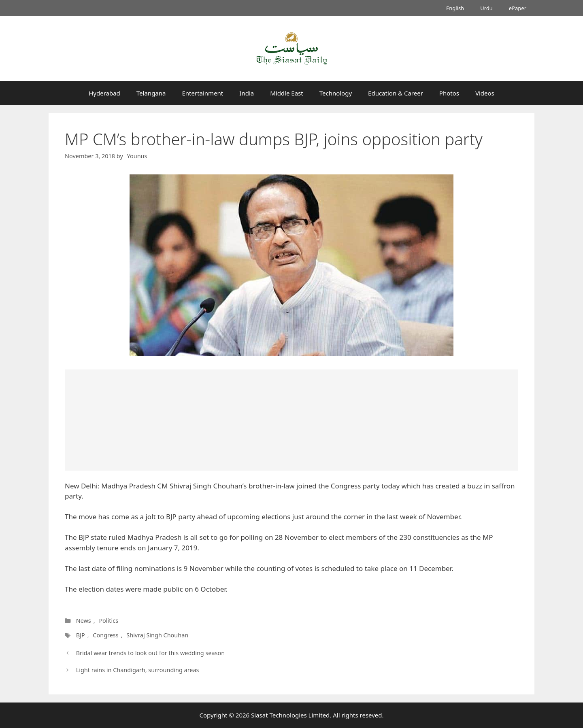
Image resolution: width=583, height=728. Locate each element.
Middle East (287, 93)
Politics (109, 621)
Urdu (486, 8)
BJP (80, 635)
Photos (449, 93)
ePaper (518, 8)
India (247, 93)
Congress (105, 635)
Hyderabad (104, 93)
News (84, 621)
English (455, 8)
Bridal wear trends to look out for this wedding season (151, 653)
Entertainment (202, 93)
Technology (336, 93)
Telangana (151, 93)
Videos (485, 93)
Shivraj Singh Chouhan (156, 635)
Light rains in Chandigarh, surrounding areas (138, 670)
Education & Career (396, 93)
